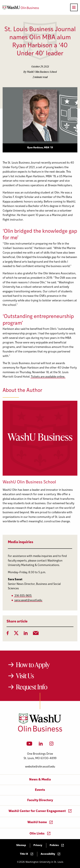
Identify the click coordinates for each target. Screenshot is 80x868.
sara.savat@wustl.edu (28, 600)
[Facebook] (8, 634)
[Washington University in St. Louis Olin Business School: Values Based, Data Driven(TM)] (40, 731)
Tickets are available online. (48, 377)
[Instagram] (51, 745)
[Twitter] (16, 634)
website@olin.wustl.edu (40, 767)
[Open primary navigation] (74, 7)
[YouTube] (29, 745)
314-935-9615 (23, 596)
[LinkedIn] (26, 634)
